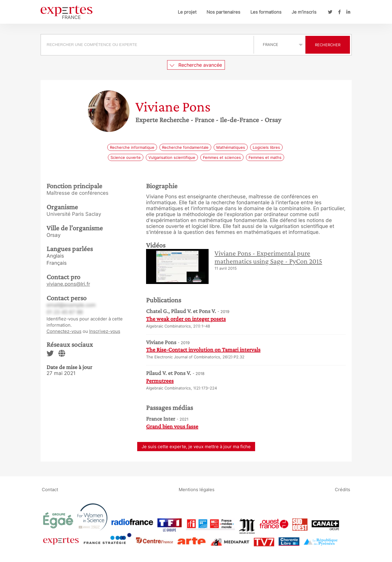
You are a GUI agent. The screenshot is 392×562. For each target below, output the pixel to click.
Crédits (343, 490)
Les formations (266, 12)
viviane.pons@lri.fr (68, 284)
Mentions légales (197, 490)
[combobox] (148, 45)
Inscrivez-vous (105, 331)
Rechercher (328, 45)
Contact (50, 490)
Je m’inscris (304, 12)
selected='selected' (280, 44)
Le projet (187, 12)
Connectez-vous (64, 331)
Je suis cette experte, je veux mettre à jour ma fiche (196, 447)
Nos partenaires (223, 12)
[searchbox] (147, 45)
